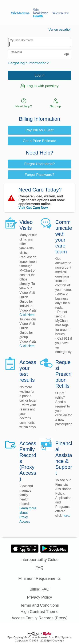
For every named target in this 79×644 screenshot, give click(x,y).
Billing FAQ (39, 589)
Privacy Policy (39, 597)
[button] (67, 54)
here (66, 516)
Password (16, 52)
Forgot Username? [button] (39, 164)
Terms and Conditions (39, 605)
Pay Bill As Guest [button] (39, 130)
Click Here (27, 315)
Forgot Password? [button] (39, 175)
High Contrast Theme (39, 612)
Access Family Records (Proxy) (40, 618)
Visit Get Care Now (33, 208)
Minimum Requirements (39, 578)
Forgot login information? (28, 63)
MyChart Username (22, 40)
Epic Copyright (16, 637)
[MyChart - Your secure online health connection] (39, 13)
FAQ (39, 568)
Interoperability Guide (39, 560)
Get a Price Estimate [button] (39, 141)
